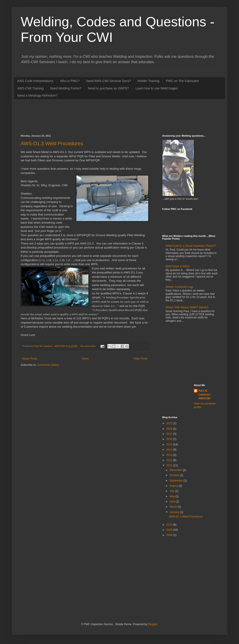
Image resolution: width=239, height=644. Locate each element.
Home (85, 359)
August (174, 486)
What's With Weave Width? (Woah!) (187, 307)
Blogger (153, 624)
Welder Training (148, 81)
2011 (170, 465)
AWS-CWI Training (30, 88)
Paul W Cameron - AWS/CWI (205, 395)
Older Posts (141, 359)
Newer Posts (29, 359)
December (176, 470)
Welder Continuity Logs (179, 287)
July (172, 491)
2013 (170, 455)
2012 (170, 460)
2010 (170, 525)
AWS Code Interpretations (35, 81)
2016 (170, 439)
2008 (170, 535)
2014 (170, 450)
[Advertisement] (102, 116)
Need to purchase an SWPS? (108, 88)
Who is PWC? (70, 81)
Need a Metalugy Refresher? (37, 95)
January (175, 512)
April (173, 502)
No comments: (89, 346)
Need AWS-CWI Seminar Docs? (108, 81)
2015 (170, 444)
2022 (170, 423)
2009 (170, 530)
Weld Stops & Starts (178, 266)
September (177, 481)
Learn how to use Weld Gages (157, 88)
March (174, 507)
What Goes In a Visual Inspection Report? (191, 246)
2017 (170, 434)
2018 (170, 429)
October (175, 475)
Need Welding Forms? (66, 88)
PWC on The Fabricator (182, 81)
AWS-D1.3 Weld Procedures (52, 143)
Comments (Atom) (48, 365)
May (173, 496)
